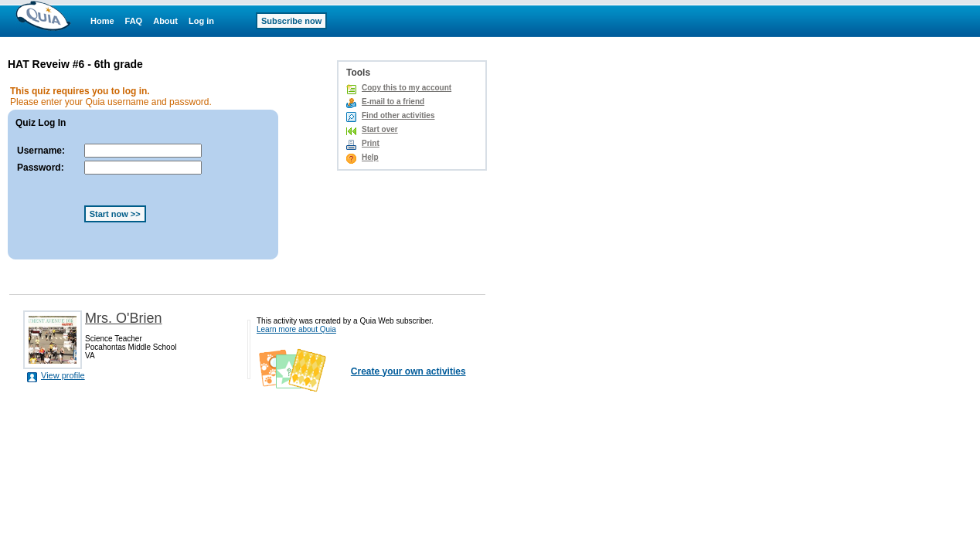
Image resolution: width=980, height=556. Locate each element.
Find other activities (398, 115)
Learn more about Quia (296, 329)
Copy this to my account (407, 88)
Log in (201, 21)
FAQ (134, 21)
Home (102, 21)
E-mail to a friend (393, 102)
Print (371, 143)
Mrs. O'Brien (123, 318)
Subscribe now (291, 21)
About (165, 21)
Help (370, 157)
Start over (380, 129)
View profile (63, 375)
